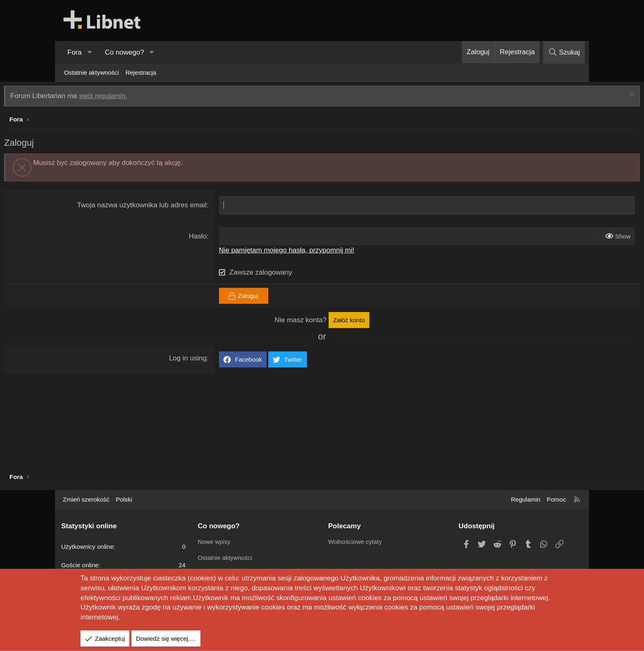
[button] (90, 53)
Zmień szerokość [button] (86, 499)
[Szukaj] (564, 52)
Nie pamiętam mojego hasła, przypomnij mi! (306, 252)
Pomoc (556, 499)
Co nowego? (124, 52)
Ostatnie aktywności (91, 72)
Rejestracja (141, 72)
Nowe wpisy (214, 542)
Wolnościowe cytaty (355, 542)
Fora (75, 52)
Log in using (207, 360)
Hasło (217, 238)
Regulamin (526, 499)
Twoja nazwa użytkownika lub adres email (161, 207)
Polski (124, 499)
